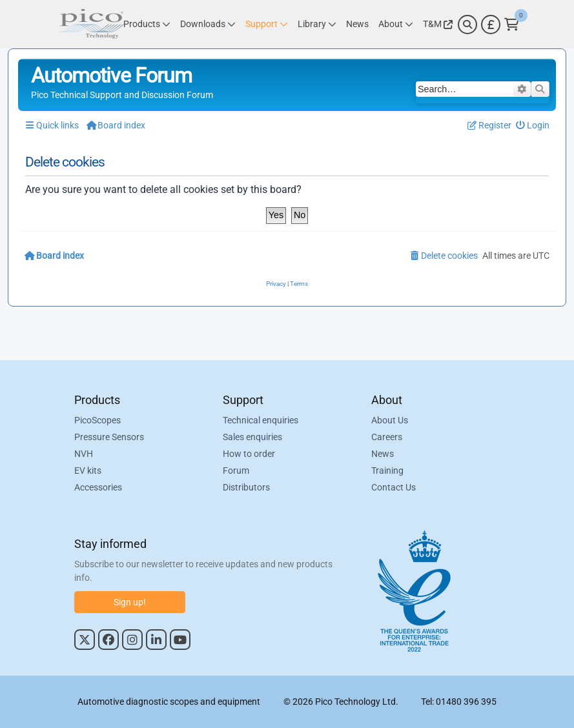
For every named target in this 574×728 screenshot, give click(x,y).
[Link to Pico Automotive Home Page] (90, 24)
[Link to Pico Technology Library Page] (317, 24)
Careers (387, 437)
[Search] (467, 25)
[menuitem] (533, 126)
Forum (236, 470)
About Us (390, 420)
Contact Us (394, 487)
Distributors (246, 487)
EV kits (88, 470)
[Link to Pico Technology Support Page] (267, 24)
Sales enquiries (252, 437)
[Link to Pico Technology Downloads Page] (208, 24)
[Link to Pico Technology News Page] (357, 24)
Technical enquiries (261, 420)
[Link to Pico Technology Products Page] (147, 24)
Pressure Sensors (109, 437)
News (383, 454)
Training (387, 470)
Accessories (98, 487)
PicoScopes (97, 420)
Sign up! (130, 602)
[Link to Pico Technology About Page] (396, 24)
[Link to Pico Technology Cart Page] (512, 25)
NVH (84, 454)
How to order (249, 454)
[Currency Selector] (491, 25)
